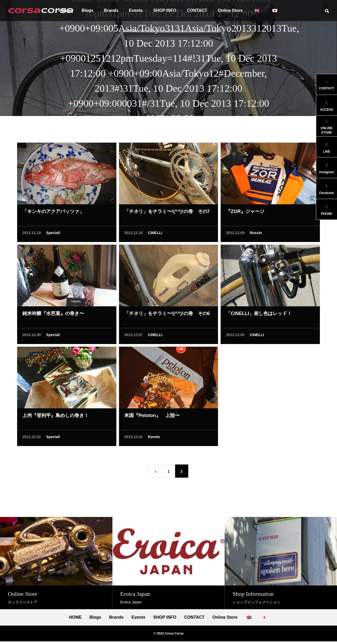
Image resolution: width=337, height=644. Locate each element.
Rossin (256, 234)
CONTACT (197, 10)
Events (136, 10)
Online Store (230, 10)
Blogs (87, 10)
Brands (111, 10)
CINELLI (155, 234)
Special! (53, 234)
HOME (75, 617)
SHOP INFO (165, 10)
